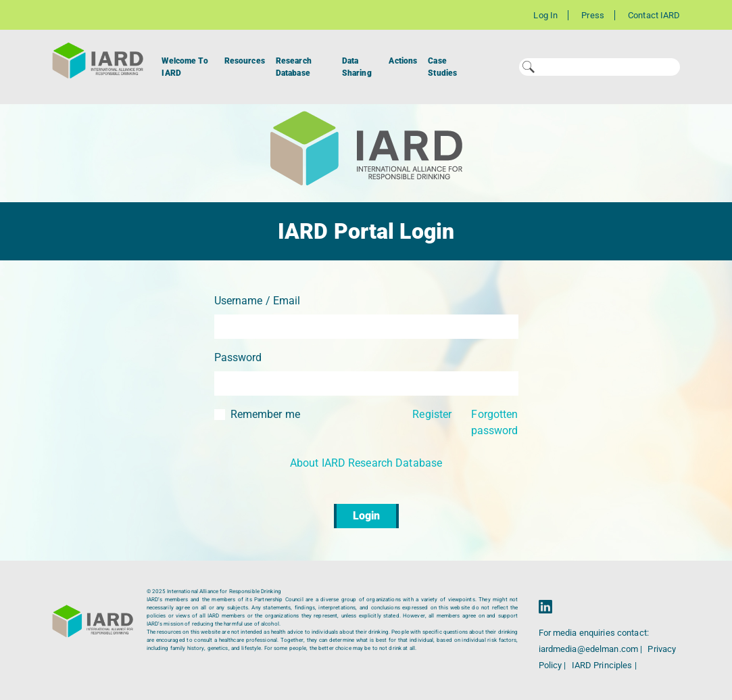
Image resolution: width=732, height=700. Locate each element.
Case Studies (442, 67)
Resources (245, 61)
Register (432, 414)
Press (593, 15)
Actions (403, 61)
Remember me (265, 414)
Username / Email (258, 301)
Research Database (294, 67)
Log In (545, 15)
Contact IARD (654, 15)
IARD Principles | (604, 665)
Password (238, 357)
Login (366, 516)
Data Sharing (357, 67)
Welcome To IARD (185, 67)
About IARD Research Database (366, 463)
